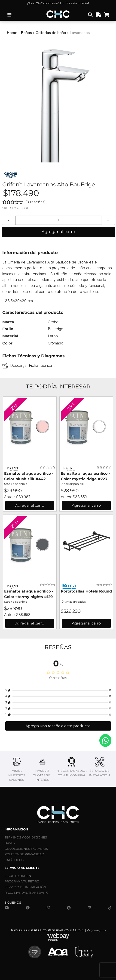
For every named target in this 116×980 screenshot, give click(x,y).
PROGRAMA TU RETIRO (22, 881)
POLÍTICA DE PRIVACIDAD (24, 854)
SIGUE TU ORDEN (18, 876)
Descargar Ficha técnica (31, 365)
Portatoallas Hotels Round (86, 591)
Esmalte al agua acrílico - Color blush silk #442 (29, 476)
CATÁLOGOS (14, 860)
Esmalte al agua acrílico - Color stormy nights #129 (29, 594)
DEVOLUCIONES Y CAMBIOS (26, 849)
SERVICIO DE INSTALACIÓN (25, 887)
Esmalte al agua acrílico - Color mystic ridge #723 (85, 476)
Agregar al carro (58, 232)
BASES (10, 843)
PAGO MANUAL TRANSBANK (26, 893)
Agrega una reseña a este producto (58, 726)
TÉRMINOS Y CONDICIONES (26, 837)
